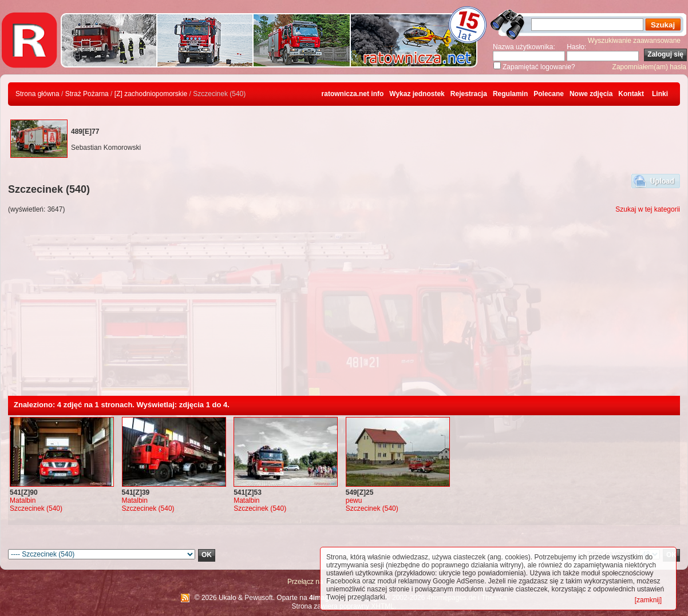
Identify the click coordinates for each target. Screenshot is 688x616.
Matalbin (23, 500)
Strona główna (37, 94)
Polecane (549, 94)
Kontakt (631, 94)
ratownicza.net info (353, 94)
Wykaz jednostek (417, 94)
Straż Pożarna (87, 94)
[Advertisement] (344, 310)
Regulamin (510, 94)
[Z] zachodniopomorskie (151, 94)
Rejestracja (469, 94)
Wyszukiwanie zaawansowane (634, 41)
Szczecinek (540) (36, 508)
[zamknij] (648, 600)
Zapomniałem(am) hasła (649, 67)
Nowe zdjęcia (591, 94)
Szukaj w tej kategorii (648, 209)
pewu (354, 500)
